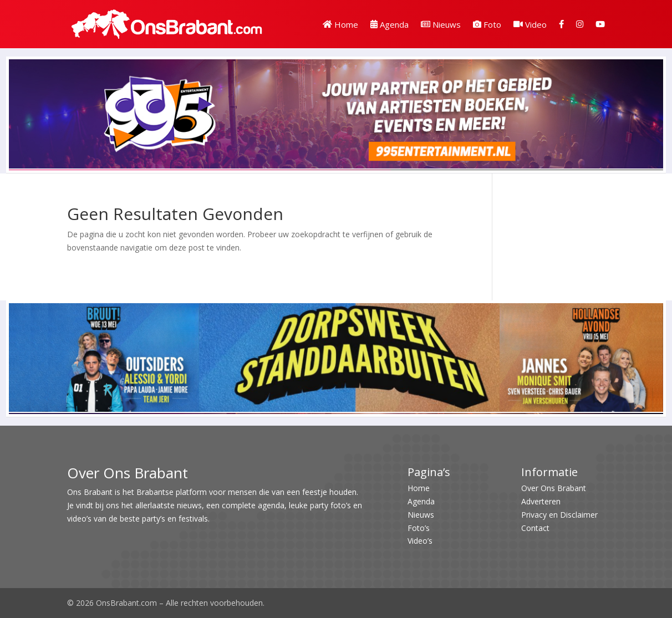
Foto (487, 24)
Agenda (390, 24)
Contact (535, 528)
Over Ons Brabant (554, 488)
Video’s (420, 541)
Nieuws (441, 24)
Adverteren (541, 501)
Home (340, 24)
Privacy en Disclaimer (559, 515)
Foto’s (419, 528)
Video (530, 24)
